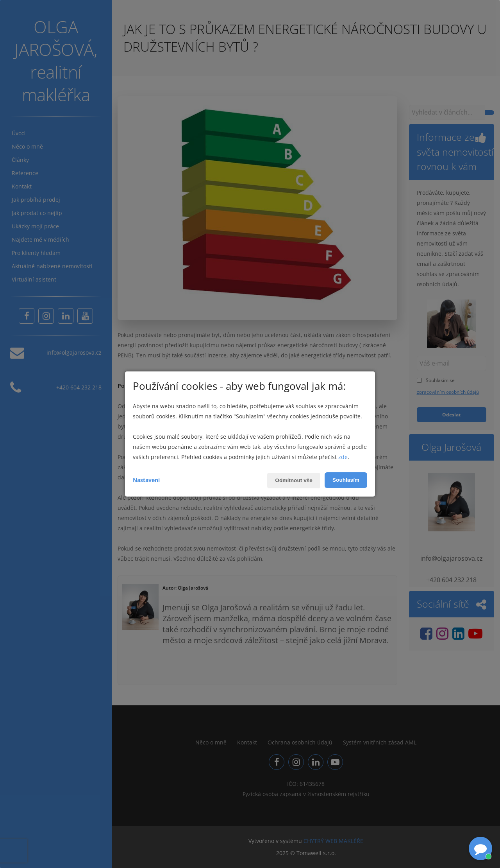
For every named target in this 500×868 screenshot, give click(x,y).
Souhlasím (346, 480)
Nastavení (146, 480)
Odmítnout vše (293, 481)
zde (343, 457)
